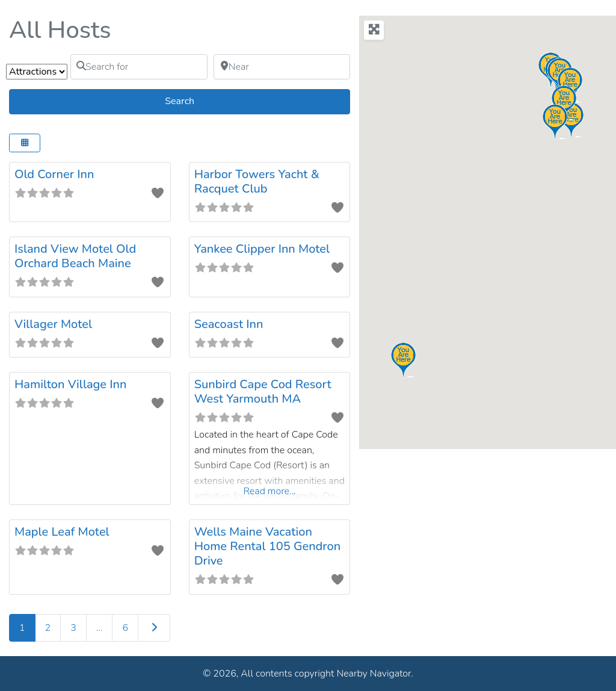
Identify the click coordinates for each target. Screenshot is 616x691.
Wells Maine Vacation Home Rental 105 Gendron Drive (267, 546)
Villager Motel (53, 324)
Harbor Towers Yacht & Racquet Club (257, 181)
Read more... (269, 491)
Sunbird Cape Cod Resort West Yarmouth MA (263, 392)
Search (194, 101)
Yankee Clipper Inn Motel (262, 249)
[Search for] (139, 67)
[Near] (282, 67)
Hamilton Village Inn (70, 384)
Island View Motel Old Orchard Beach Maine (75, 256)
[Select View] (25, 143)
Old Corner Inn (54, 174)
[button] (564, 103)
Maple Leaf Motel (62, 532)
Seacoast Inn (229, 324)
